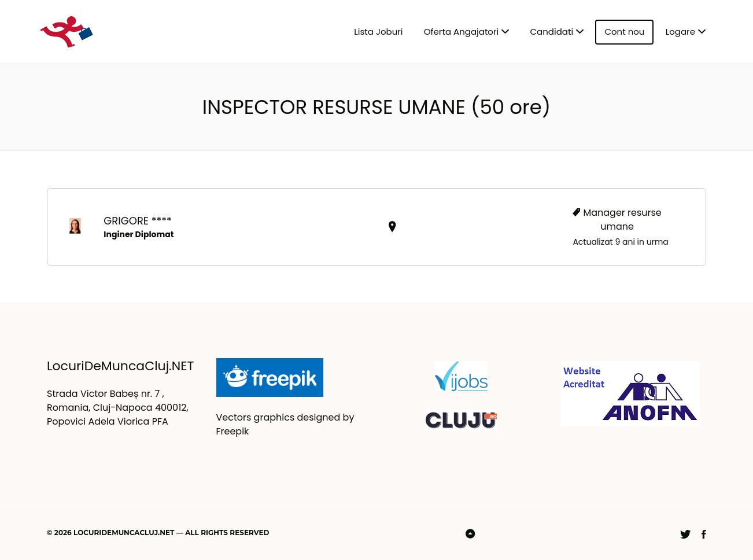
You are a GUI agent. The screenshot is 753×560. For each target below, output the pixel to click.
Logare (680, 32)
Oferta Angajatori (461, 32)
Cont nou (624, 32)
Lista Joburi (378, 32)
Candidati (552, 32)
